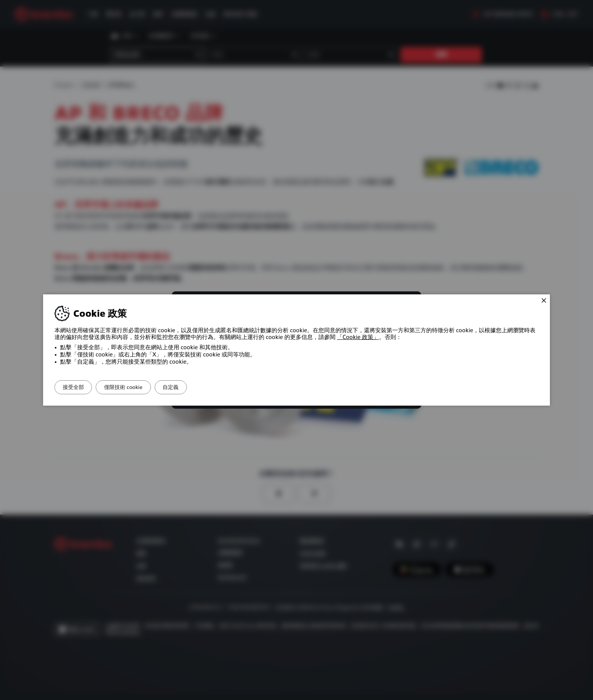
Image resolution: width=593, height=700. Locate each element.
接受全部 (77, 387)
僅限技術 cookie (134, 387)
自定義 (188, 387)
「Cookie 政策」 (358, 337)
